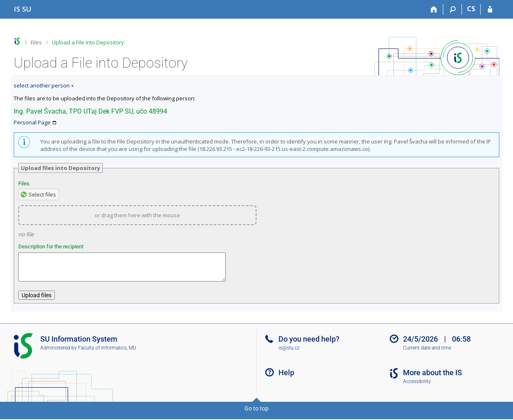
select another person (42, 85)
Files (36, 42)
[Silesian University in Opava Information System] (23, 9)
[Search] (453, 10)
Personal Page (32, 122)
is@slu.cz (289, 353)
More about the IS (432, 378)
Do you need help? (309, 344)
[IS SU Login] (490, 10)
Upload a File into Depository (88, 42)
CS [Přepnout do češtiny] (471, 9)
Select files (42, 194)
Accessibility (417, 386)
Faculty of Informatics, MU (107, 353)
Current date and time (427, 353)
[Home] (434, 10)
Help (286, 378)
